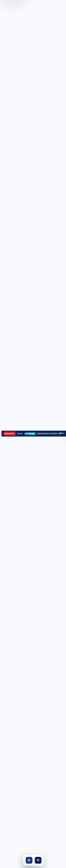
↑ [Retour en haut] (38, 860)
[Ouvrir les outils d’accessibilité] (29, 860)
